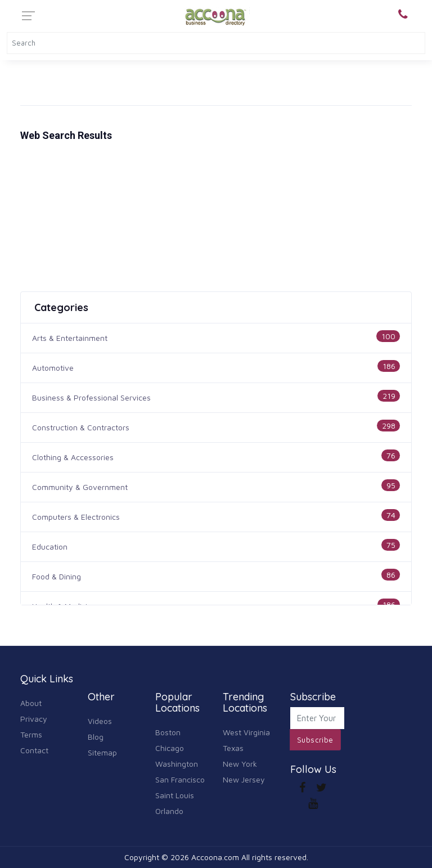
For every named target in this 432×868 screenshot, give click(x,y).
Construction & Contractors (81, 427)
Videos (100, 721)
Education (50, 547)
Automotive (53, 368)
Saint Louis (175, 795)
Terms (31, 734)
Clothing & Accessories (73, 457)
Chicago (170, 748)
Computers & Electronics (76, 517)
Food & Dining (57, 576)
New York (240, 764)
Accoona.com (215, 857)
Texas (233, 748)
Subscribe (315, 740)
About (31, 703)
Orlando (169, 811)
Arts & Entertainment (70, 338)
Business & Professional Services (91, 397)
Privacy (34, 719)
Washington (177, 764)
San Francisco (180, 779)
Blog (96, 737)
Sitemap (102, 752)
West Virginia (246, 732)
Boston (168, 732)
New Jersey (244, 779)
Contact (34, 750)
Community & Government (80, 487)
